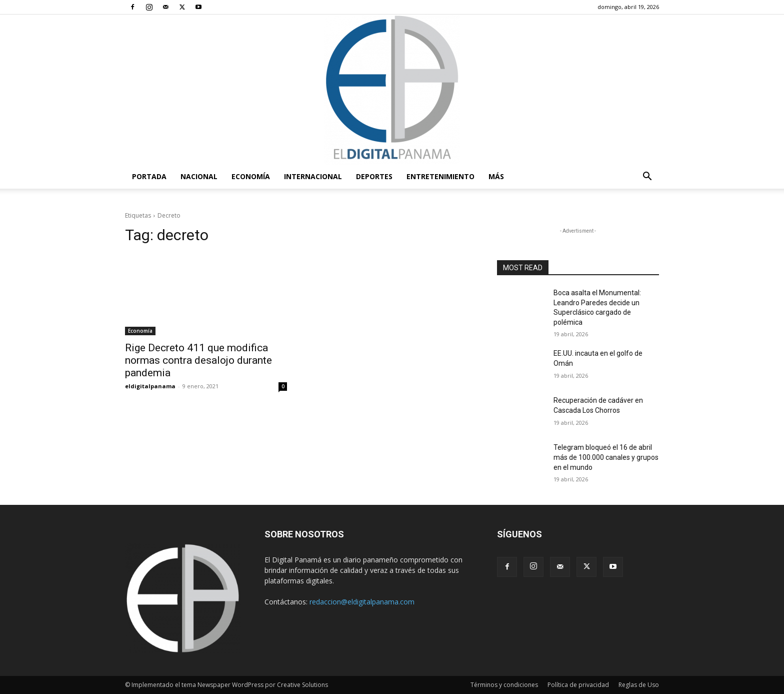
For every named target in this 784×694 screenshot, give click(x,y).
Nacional (199, 176)
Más (496, 176)
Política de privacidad (578, 685)
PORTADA (149, 176)
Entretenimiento (440, 176)
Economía (251, 176)
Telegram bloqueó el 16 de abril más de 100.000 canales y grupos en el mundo (606, 457)
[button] (647, 177)
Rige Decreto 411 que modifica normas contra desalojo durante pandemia (198, 360)
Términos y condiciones (504, 685)
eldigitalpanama (150, 386)
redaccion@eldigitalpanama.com (362, 602)
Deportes (374, 176)
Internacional (313, 176)
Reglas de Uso (639, 685)
